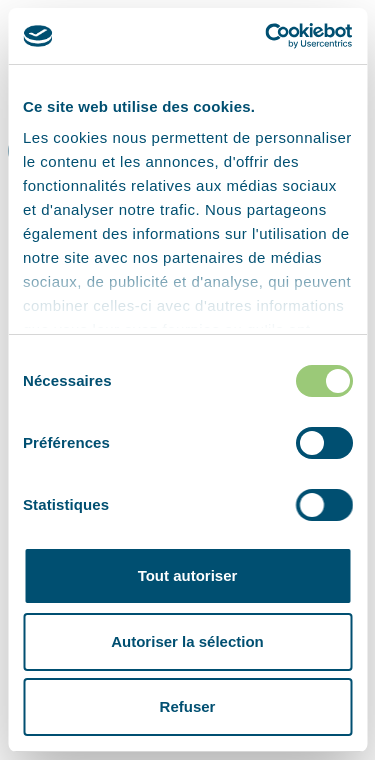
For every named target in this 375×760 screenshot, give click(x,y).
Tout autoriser (188, 575)
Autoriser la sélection (187, 641)
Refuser (188, 706)
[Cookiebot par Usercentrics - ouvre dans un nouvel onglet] (267, 36)
